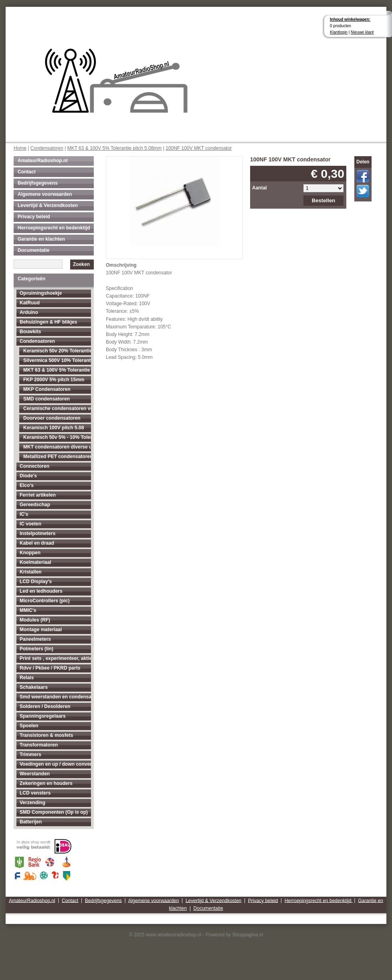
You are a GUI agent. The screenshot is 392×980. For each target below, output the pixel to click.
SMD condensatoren (46, 399)
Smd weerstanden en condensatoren (55, 697)
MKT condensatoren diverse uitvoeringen (57, 447)
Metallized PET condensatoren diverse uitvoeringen (57, 457)
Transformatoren (39, 745)
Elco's (27, 485)
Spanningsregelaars (43, 716)
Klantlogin (339, 32)
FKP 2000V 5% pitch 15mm (54, 380)
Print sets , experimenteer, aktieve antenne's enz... (55, 658)
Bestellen (324, 200)
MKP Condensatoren (47, 389)
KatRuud (30, 303)
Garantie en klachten (41, 239)
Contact (27, 172)
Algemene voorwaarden (45, 194)
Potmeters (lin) (36, 649)
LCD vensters (35, 793)
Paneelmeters (35, 639)
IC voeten (30, 524)
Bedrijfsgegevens (38, 183)
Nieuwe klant (362, 32)
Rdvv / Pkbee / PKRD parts (50, 668)
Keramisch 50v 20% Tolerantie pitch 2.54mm (57, 351)
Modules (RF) (35, 620)
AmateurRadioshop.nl (43, 161)
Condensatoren (47, 148)
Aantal (260, 188)
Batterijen (31, 822)
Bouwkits (30, 332)
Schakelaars (34, 687)
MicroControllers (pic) (45, 601)
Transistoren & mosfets (46, 735)
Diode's (28, 476)
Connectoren (34, 466)
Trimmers (30, 755)
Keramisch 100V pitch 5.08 (54, 428)
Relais (27, 678)
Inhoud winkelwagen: (350, 19)
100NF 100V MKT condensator (199, 148)
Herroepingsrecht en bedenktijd (54, 228)
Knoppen (30, 553)
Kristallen (31, 572)
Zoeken (81, 264)
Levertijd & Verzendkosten (48, 205)
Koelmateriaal (35, 562)
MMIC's (28, 610)
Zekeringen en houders (46, 783)
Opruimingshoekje (41, 293)
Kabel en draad (37, 543)
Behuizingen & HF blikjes (48, 322)
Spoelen (29, 726)
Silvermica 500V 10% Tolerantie (57, 360)
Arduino (29, 312)
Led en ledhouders (41, 591)
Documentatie (33, 250)
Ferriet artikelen (38, 495)
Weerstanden (35, 774)
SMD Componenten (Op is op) (54, 812)
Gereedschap (35, 505)
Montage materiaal (41, 630)
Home (20, 148)
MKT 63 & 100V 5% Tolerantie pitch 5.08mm (115, 148)
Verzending (32, 803)
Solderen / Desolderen (45, 706)
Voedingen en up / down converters (55, 764)
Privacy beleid (34, 217)
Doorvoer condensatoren (52, 418)
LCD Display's (36, 582)
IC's (24, 514)
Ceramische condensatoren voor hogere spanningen (57, 409)
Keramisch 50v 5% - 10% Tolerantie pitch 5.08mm (57, 437)
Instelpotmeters (37, 533)
